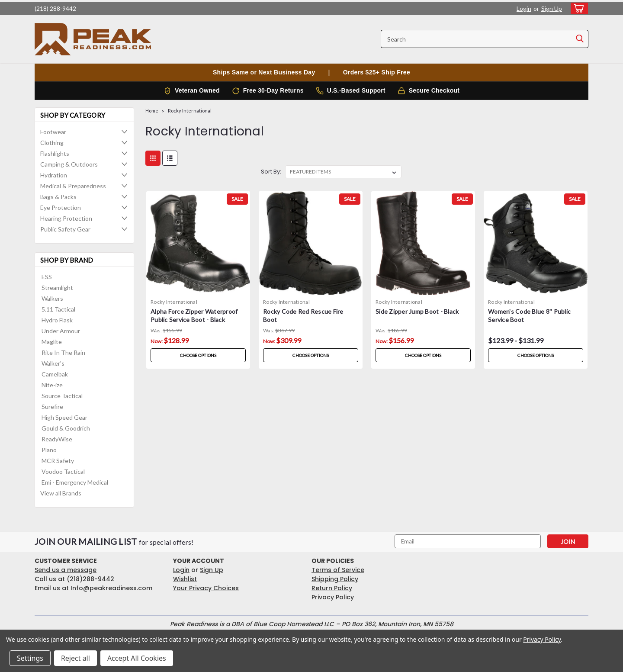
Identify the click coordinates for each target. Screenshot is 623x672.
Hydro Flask (57, 320)
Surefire (52, 407)
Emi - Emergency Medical (75, 482)
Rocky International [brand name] (174, 302)
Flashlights (55, 153)
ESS (47, 277)
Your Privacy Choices (206, 588)
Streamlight (57, 288)
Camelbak (55, 374)
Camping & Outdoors (69, 164)
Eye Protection (61, 207)
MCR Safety (58, 461)
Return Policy (332, 588)
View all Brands (61, 493)
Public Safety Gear (65, 229)
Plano (49, 450)
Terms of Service (338, 570)
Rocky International (190, 111)
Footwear (53, 132)
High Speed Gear (64, 417)
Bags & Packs (58, 197)
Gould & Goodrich (66, 428)
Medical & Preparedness (73, 186)
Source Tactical (62, 396)
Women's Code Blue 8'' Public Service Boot (529, 315)
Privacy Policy (333, 597)
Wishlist (185, 579)
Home (152, 111)
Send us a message (66, 570)
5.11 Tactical (58, 309)
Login (524, 8)
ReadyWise (57, 439)
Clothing (52, 143)
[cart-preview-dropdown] (577, 8)
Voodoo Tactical (63, 471)
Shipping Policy (335, 579)
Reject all (75, 658)
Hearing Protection (66, 218)
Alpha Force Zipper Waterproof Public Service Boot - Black (194, 315)
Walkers (52, 298)
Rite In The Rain (63, 352)
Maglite (52, 342)
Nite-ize (52, 385)
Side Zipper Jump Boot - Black (417, 311)
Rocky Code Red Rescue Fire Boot (303, 315)
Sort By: (271, 172)
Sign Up (552, 8)
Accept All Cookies (137, 658)
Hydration (54, 175)
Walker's (53, 363)
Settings (30, 658)
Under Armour (61, 331)
